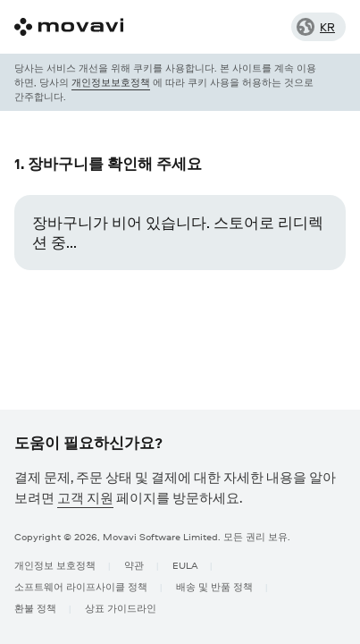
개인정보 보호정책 (55, 565)
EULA (185, 565)
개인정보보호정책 (111, 82)
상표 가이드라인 (121, 608)
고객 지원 (85, 498)
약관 (134, 565)
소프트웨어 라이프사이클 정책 (81, 586)
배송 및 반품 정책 (214, 586)
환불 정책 (35, 608)
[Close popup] (333, 82)
